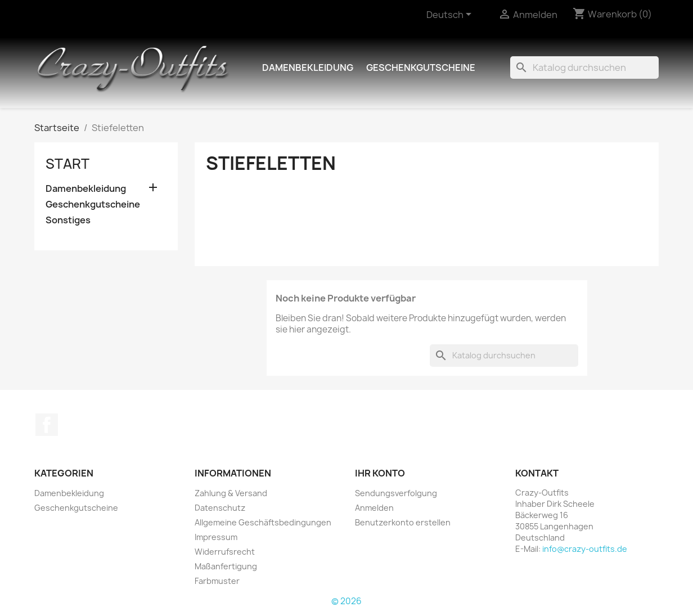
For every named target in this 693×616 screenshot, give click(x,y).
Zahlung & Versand (231, 493)
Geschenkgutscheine (421, 68)
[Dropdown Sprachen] (451, 15)
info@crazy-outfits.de (585, 549)
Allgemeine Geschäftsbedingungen (263, 522)
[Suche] (584, 68)
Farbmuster (217, 581)
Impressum (216, 537)
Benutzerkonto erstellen (403, 522)
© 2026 (346, 601)
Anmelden (374, 508)
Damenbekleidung (308, 68)
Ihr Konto (380, 473)
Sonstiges (68, 220)
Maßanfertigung (226, 566)
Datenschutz (220, 508)
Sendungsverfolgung (396, 493)
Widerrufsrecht (225, 552)
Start (67, 164)
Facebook (47, 425)
